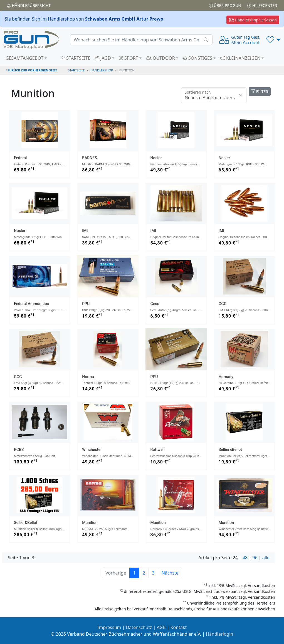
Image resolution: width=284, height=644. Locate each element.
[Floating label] (214, 95)
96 (255, 558)
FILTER (260, 92)
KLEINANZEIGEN (240, 58)
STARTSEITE (75, 58)
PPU (86, 304)
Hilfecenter (262, 5)
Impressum (109, 627)
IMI (85, 231)
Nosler (156, 158)
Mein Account (246, 40)
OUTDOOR (160, 58)
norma (88, 377)
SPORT (129, 58)
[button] (274, 40)
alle (266, 558)
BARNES (89, 158)
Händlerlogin (219, 634)
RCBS (19, 450)
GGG (223, 304)
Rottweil (158, 450)
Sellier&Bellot (230, 450)
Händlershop (102, 70)
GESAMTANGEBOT (24, 58)
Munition (90, 523)
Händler (29, 5)
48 (245, 558)
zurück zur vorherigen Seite (31, 70)
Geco (155, 304)
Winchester (92, 450)
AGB (161, 627)
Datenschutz (139, 627)
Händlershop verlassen (253, 20)
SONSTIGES (197, 58)
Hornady (226, 377)
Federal (20, 158)
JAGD (103, 58)
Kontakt (179, 627)
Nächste (170, 573)
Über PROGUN (225, 5)
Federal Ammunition (31, 304)
